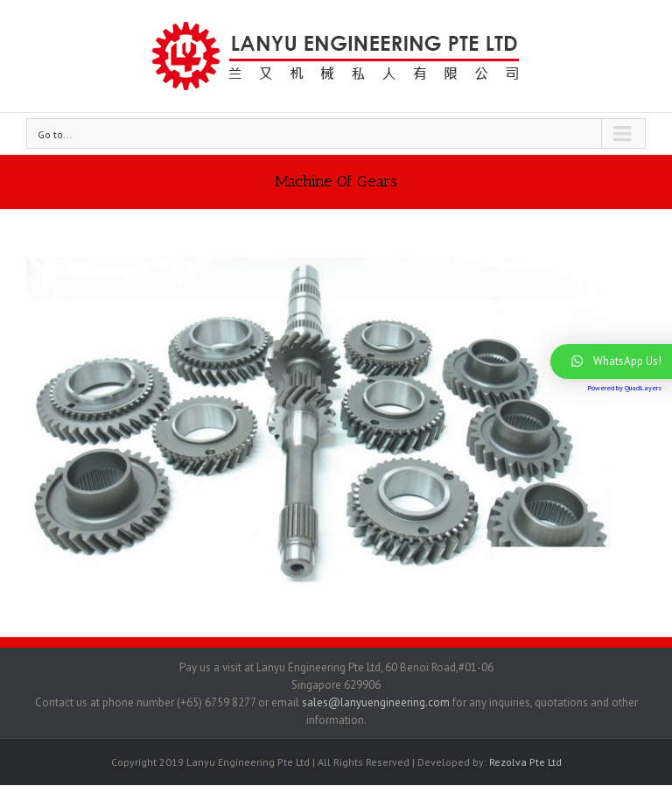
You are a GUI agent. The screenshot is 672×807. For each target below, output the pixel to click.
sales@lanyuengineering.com (374, 702)
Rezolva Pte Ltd (525, 762)
